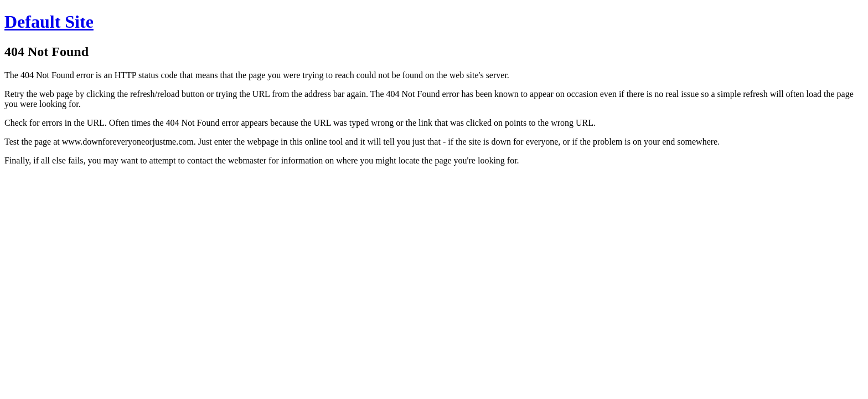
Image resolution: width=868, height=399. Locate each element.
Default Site (49, 22)
